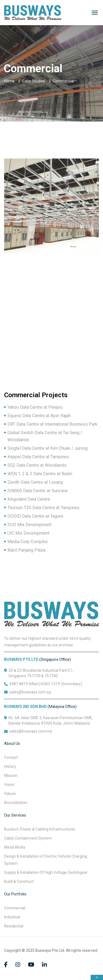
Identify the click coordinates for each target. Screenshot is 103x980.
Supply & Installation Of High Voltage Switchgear (46, 872)
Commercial (15, 908)
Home (9, 81)
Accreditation (16, 803)
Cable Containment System (28, 838)
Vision (9, 785)
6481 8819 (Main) (25, 684)
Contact (11, 757)
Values (10, 794)
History (10, 766)
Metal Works (15, 847)
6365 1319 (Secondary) (62, 684)
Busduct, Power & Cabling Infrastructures (40, 829)
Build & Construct (19, 881)
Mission (11, 776)
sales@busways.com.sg (30, 692)
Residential (14, 926)
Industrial (12, 917)
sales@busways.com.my (31, 731)
